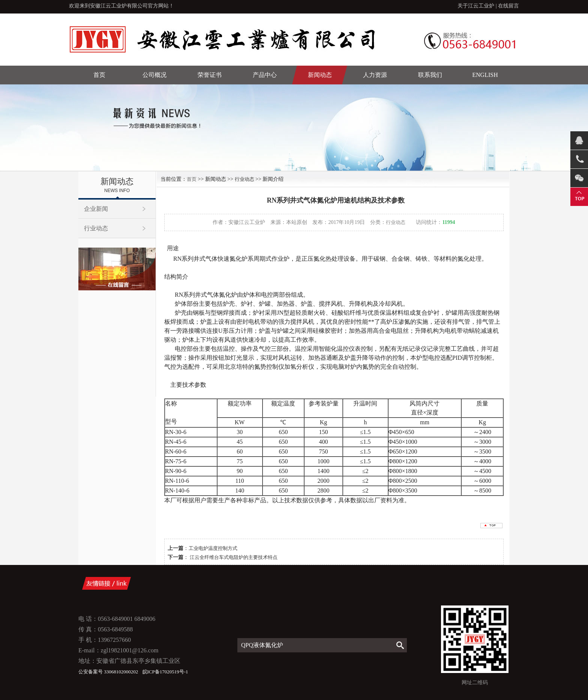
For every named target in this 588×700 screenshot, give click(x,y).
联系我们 (430, 75)
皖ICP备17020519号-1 (165, 672)
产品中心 (265, 75)
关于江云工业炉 (476, 6)
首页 (99, 75)
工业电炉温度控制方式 (213, 548)
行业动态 (96, 228)
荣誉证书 (210, 75)
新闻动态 (320, 75)
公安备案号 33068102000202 (109, 672)
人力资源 (375, 75)
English (485, 75)
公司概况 (154, 75)
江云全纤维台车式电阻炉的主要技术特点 (233, 557)
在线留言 (508, 6)
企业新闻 (96, 209)
